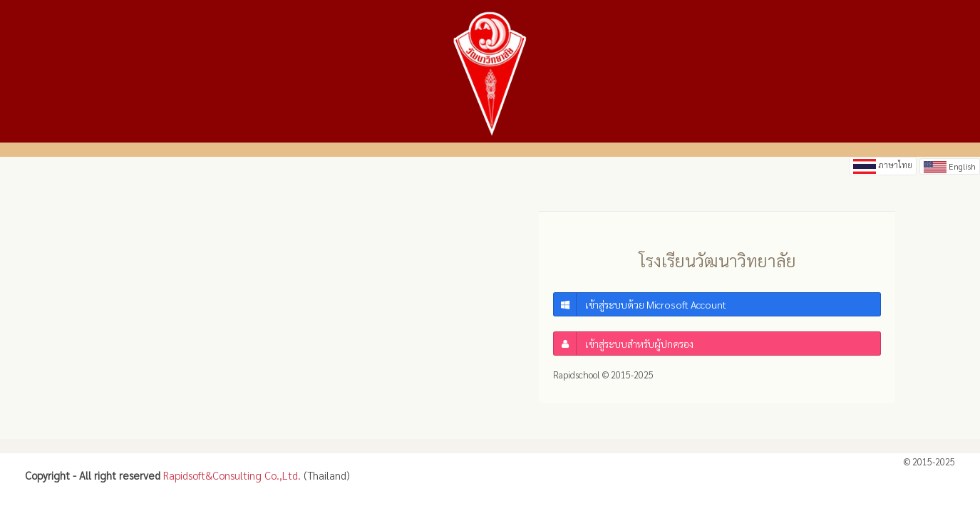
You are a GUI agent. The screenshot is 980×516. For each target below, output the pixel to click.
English (950, 166)
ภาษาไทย (883, 166)
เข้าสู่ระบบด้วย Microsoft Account (640, 304)
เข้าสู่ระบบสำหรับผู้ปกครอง (624, 344)
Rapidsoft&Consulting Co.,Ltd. (232, 475)
